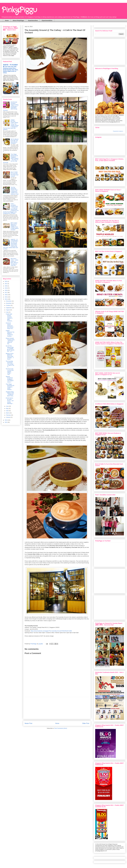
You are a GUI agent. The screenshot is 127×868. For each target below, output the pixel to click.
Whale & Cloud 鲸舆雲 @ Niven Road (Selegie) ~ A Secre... (10, 356)
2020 (6, 286)
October (8, 305)
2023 (6, 282)
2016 (6, 295)
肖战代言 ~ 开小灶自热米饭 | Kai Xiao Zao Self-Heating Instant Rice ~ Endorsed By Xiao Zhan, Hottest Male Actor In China (11, 69)
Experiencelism (33, 20)
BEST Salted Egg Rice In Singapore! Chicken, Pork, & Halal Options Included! (15, 226)
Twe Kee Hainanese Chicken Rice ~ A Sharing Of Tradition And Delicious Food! (15, 191)
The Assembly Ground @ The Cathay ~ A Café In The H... (10, 364)
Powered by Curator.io (118, 131)
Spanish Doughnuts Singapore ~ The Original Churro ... (10, 379)
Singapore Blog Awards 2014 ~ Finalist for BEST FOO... (10, 394)
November (9, 303)
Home (7, 20)
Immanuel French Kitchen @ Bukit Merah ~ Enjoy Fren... (10, 326)
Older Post (86, 723)
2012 (6, 422)
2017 (6, 293)
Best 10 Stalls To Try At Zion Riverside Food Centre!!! (15, 174)
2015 (6, 297)
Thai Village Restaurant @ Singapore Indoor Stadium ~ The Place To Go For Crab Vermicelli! (11, 158)
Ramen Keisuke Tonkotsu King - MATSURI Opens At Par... (10, 341)
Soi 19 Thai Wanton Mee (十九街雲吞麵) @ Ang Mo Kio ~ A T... (10, 349)
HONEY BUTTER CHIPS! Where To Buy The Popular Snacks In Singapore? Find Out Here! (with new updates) (11, 125)
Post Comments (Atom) (61, 728)
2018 (6, 290)
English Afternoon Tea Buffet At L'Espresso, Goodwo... (10, 333)
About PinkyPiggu (18, 20)
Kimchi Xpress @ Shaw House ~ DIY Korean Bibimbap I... (10, 401)
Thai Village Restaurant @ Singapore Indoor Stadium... (10, 387)
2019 (6, 288)
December (9, 301)
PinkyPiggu (19, 10)
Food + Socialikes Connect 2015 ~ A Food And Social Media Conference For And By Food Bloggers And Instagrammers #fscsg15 (11, 209)
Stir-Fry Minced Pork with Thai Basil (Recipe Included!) (15, 141)
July (7, 312)
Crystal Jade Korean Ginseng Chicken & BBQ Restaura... (9, 317)
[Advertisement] (57, 708)
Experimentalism (47, 20)
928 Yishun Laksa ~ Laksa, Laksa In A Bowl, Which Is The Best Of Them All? (15, 262)
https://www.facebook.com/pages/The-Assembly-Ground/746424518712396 (51, 631)
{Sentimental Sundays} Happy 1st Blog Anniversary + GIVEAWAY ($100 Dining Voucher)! (11, 106)
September (9, 308)
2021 (6, 284)
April (7, 411)
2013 (6, 420)
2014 (6, 299)
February (9, 415)
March (8, 413)
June (7, 406)
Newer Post (28, 723)
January (8, 417)
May (7, 409)
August (8, 310)
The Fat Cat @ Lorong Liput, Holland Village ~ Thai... (10, 372)
